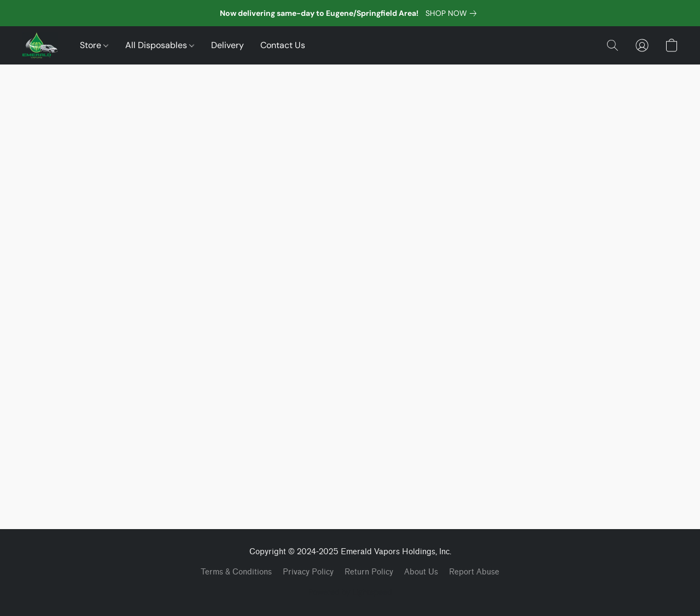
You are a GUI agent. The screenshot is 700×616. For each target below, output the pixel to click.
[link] (453, 13)
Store (94, 45)
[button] (40, 45)
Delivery (227, 45)
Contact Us (283, 45)
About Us (421, 572)
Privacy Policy (308, 572)
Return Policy (369, 572)
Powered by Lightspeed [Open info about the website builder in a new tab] (350, 592)
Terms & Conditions (236, 572)
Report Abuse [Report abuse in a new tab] (474, 572)
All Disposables (160, 45)
